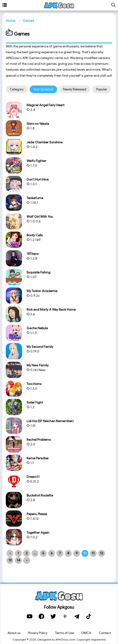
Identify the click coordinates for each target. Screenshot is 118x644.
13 (10, 560)
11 (93, 553)
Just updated (43, 89)
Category (17, 89)
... (35, 553)
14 (18, 560)
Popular (102, 89)
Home (11, 21)
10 (85, 553)
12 (102, 553)
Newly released (75, 89)
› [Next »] (27, 560)
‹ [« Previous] (10, 553)
